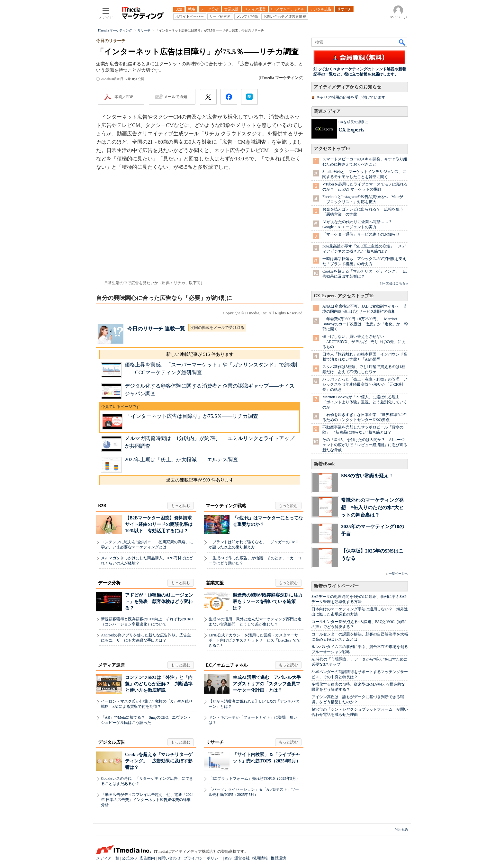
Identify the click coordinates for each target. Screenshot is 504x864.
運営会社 (242, 858)
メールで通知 (175, 97)
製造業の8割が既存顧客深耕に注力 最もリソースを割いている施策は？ (270, 602)
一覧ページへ (398, 574)
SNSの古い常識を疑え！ (367, 476)
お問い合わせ (169, 858)
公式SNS (129, 858)
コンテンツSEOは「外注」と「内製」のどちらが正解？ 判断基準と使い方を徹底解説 (159, 684)
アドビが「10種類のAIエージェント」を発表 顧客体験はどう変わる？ (159, 602)
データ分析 (109, 583)
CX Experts (351, 130)
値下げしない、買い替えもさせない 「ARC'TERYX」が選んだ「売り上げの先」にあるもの (364, 342)
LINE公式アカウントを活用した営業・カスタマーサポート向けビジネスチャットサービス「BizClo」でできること (255, 640)
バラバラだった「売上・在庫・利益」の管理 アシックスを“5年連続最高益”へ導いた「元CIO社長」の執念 (365, 384)
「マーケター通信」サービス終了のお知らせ (361, 234)
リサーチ (215, 742)
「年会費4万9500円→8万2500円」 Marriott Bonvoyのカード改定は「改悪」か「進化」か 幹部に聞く (365, 324)
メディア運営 (112, 665)
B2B (102, 506)
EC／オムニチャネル (227, 665)
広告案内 (147, 858)
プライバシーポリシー (203, 858)
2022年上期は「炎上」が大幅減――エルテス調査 (181, 459)
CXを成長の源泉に (353, 122)
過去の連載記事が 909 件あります (200, 480)
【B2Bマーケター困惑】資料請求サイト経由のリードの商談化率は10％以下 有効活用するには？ (159, 524)
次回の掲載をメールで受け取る (217, 328)
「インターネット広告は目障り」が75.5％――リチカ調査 (192, 416)
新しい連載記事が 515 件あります (200, 354)
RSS (228, 858)
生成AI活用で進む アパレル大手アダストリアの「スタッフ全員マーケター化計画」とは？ (267, 684)
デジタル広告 (112, 742)
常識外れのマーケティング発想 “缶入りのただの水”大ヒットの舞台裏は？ (372, 507)
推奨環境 (278, 858)
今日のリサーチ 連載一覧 (156, 329)
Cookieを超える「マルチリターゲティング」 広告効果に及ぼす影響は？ (159, 761)
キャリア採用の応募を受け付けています (351, 97)
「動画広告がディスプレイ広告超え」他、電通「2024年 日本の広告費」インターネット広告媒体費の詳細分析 (147, 800)
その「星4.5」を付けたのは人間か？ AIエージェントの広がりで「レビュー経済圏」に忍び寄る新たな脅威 (365, 445)
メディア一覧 (108, 858)
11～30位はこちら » (394, 283)
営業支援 (215, 583)
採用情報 (260, 858)
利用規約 (401, 829)
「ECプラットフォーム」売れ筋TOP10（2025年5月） (254, 779)
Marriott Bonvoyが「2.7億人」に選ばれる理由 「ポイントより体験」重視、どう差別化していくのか (365, 402)
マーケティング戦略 (226, 506)
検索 (402, 42)
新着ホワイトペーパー (336, 586)
